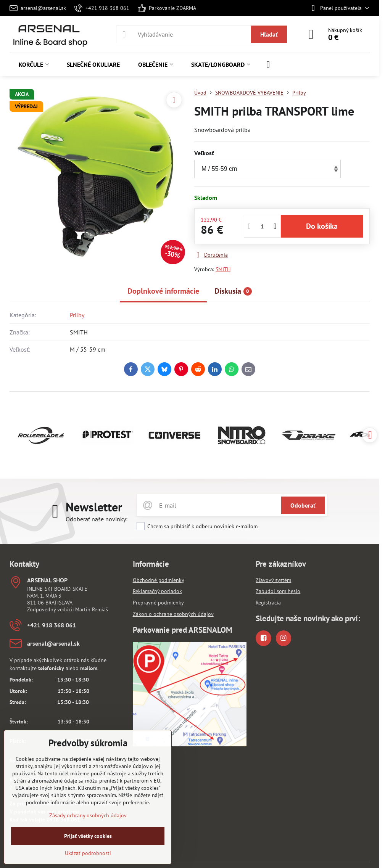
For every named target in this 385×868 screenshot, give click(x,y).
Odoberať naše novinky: (97, 519)
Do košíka (322, 226)
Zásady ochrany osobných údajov (88, 815)
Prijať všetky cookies (88, 836)
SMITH (223, 269)
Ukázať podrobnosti (88, 853)
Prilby (77, 315)
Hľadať (269, 34)
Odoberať (303, 505)
